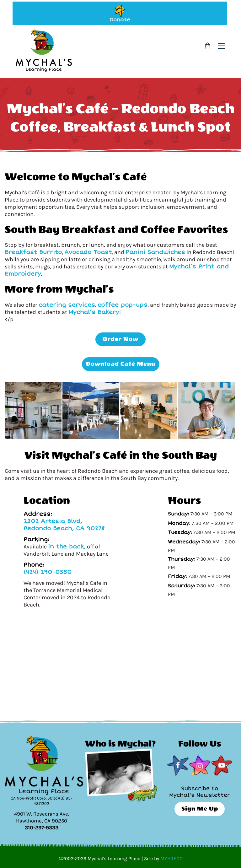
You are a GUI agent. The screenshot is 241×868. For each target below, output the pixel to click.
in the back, (67, 547)
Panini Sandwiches (155, 252)
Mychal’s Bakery (94, 312)
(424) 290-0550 (48, 572)
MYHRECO (171, 859)
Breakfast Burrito (33, 252)
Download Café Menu (121, 364)
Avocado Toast (88, 252)
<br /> (120, 662)
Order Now (120, 339)
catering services (67, 305)
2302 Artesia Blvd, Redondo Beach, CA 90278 (64, 525)
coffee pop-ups (123, 305)
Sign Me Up (200, 809)
